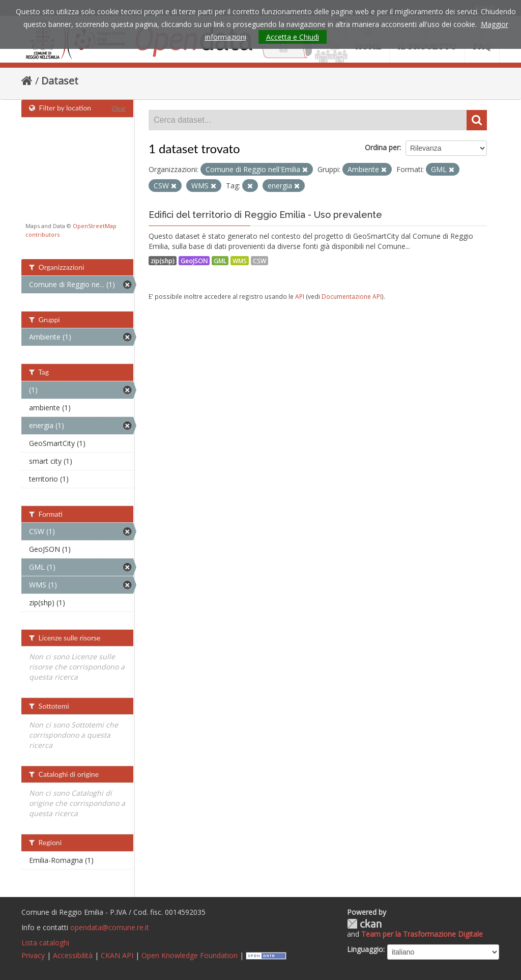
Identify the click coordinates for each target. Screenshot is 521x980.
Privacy (33, 955)
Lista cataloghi (45, 943)
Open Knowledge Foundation (190, 955)
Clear (119, 108)
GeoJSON (194, 261)
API (300, 296)
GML (220, 261)
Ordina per (382, 147)
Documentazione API (352, 296)
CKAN (364, 924)
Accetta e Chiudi (293, 37)
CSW (259, 261)
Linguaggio (365, 949)
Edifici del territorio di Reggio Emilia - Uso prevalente (265, 215)
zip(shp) (163, 261)
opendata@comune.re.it (110, 927)
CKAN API (117, 955)
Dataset (60, 81)
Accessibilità (73, 955)
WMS (240, 261)
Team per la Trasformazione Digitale (422, 934)
